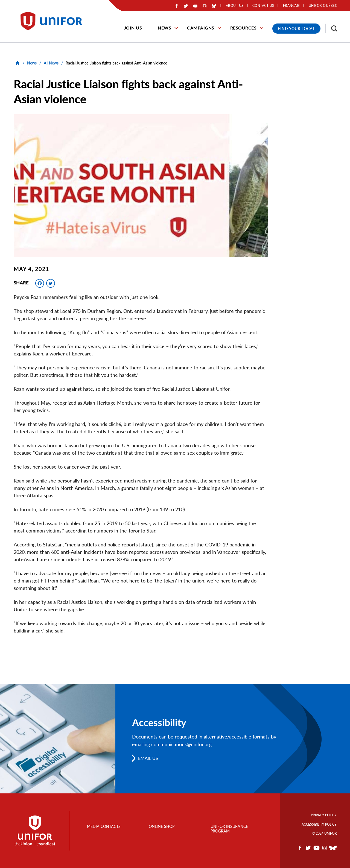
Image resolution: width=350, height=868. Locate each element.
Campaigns (201, 28)
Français (291, 6)
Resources (243, 28)
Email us (148, 758)
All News (51, 63)
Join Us (133, 28)
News (164, 28)
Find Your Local (296, 29)
